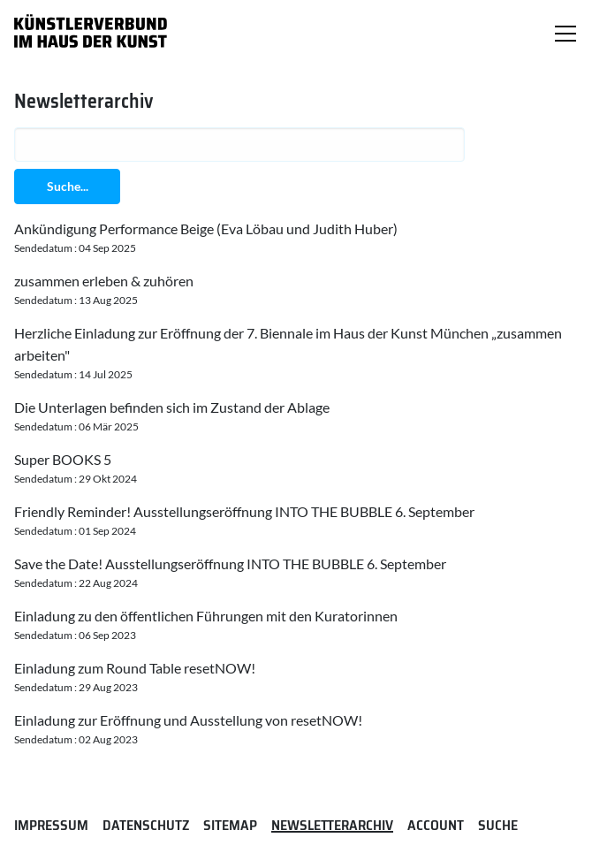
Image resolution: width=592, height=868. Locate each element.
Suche (498, 825)
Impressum (51, 825)
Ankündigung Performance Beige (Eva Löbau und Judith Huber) (206, 228)
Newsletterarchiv (332, 825)
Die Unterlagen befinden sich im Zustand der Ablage (172, 407)
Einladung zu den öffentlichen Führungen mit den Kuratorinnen (206, 616)
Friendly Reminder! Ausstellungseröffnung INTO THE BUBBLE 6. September (244, 511)
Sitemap (230, 825)
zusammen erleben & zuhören (104, 281)
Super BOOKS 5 (63, 459)
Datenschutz (146, 825)
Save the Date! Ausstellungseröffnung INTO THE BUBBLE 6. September (230, 563)
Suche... (68, 186)
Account (436, 825)
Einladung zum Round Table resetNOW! (135, 668)
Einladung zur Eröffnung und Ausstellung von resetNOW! (188, 720)
